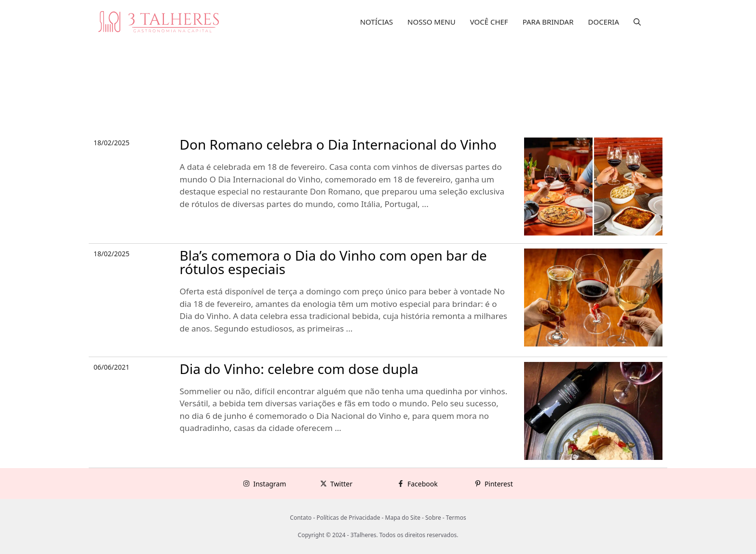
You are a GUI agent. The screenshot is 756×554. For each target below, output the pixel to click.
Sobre (433, 518)
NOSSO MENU (432, 22)
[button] (637, 22)
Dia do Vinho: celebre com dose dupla (299, 369)
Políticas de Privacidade (348, 518)
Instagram (270, 484)
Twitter (341, 484)
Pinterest (499, 484)
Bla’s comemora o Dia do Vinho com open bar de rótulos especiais (333, 262)
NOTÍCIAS (377, 22)
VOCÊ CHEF (489, 22)
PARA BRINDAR (548, 22)
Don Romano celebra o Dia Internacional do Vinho (338, 144)
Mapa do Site (403, 518)
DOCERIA (604, 22)
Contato (301, 518)
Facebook (423, 484)
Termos (456, 518)
